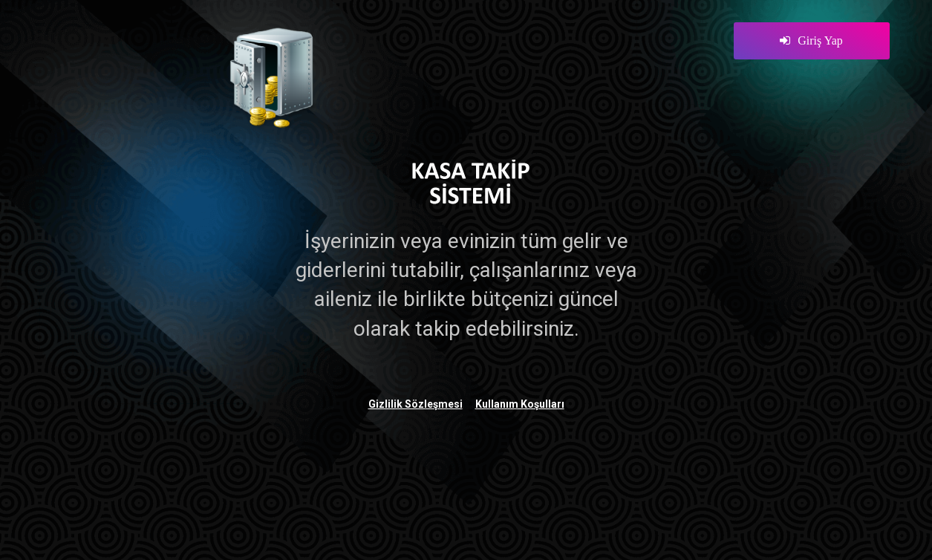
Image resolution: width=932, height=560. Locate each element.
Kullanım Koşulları (520, 404)
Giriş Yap (811, 40)
